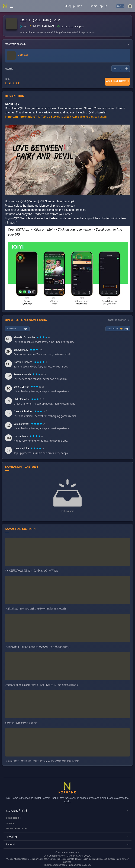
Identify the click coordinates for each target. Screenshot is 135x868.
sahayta (10, 823)
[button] (67, 811)
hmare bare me (13, 818)
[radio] (38, 337)
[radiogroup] (43, 337)
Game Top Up (98, 6)
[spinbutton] (121, 69)
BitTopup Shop (73, 6)
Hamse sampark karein (17, 828)
